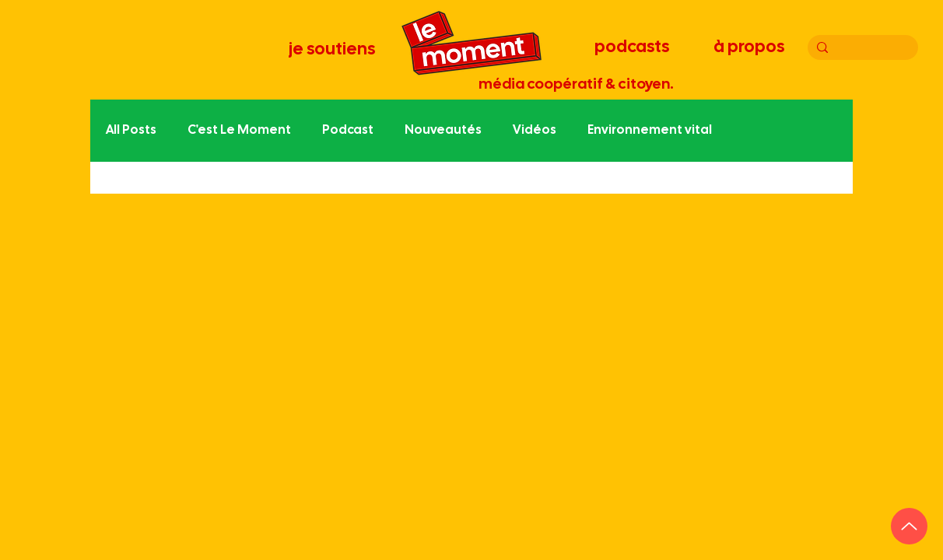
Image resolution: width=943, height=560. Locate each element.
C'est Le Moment (239, 130)
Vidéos (535, 130)
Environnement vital (650, 130)
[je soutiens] (333, 50)
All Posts (131, 130)
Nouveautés (443, 130)
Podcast (348, 130)
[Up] (909, 526)
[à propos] (750, 47)
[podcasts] (633, 47)
